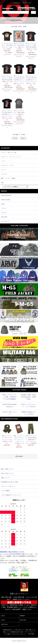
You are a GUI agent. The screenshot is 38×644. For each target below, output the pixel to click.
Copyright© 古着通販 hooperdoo (19, 641)
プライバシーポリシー (30, 632)
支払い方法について (20, 630)
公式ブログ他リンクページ (10, 413)
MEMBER (22, 616)
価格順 (20, 27)
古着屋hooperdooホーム (8, 630)
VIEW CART (23, 620)
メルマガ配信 (7, 634)
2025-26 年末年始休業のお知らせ (9, 405)
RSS (29, 634)
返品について (6, 632)
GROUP (25, 3)
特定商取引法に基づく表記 (17, 632)
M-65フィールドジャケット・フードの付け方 (28, 405)
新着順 (25, 27)
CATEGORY (17, 3)
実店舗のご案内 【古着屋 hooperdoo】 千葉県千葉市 (29, 397)
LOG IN (3, 616)
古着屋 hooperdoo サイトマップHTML (29, 413)
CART (30, 3)
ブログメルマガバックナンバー (19, 634)
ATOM (33, 634)
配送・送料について (31, 630)
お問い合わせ (4, 624)
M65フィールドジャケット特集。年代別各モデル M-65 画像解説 (10, 397)
